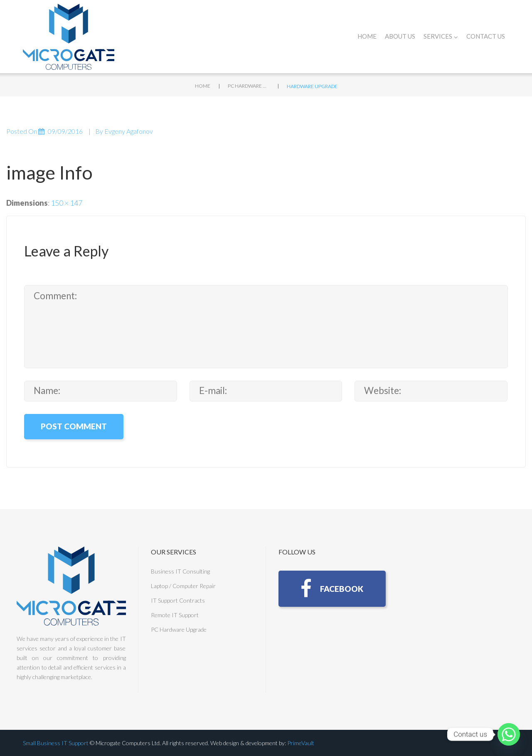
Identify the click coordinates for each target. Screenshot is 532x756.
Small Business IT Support (56, 743)
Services (441, 36)
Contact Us (486, 36)
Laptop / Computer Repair (183, 586)
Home (367, 36)
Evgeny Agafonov (129, 131)
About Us (400, 36)
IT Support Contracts (178, 600)
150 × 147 (66, 203)
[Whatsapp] (509, 734)
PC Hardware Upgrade (249, 86)
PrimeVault (301, 743)
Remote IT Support (175, 615)
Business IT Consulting (180, 571)
